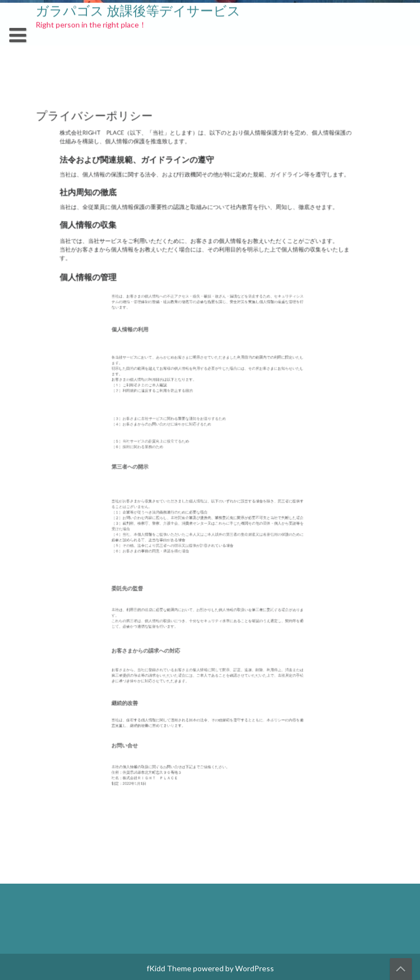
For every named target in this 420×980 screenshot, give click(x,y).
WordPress (255, 968)
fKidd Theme (169, 968)
